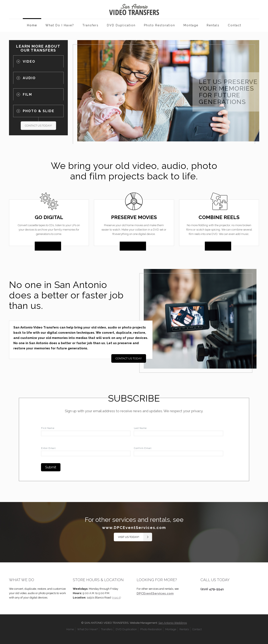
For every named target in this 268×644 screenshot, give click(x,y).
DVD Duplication (126, 629)
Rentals (184, 629)
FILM (27, 94)
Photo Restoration (151, 629)
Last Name (140, 428)
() (116, 598)
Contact (197, 629)
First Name (48, 428)
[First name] (86, 433)
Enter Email (48, 448)
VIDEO (29, 61)
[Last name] (178, 433)
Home (70, 629)
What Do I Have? (87, 629)
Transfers (107, 629)
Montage (171, 629)
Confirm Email (143, 448)
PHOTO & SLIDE (39, 111)
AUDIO (29, 78)
